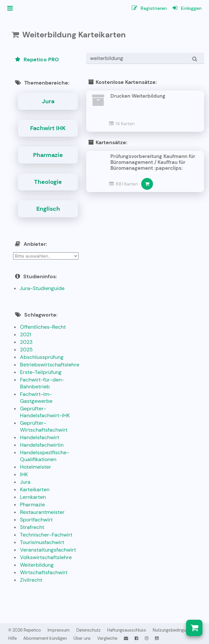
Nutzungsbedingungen (174, 630)
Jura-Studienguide (42, 288)
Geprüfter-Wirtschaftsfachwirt (44, 426)
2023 (26, 342)
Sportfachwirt (36, 520)
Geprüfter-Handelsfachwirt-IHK (45, 412)
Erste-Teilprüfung (41, 372)
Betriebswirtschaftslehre (50, 365)
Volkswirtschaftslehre (46, 557)
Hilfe (12, 638)
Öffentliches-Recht (43, 327)
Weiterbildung (37, 565)
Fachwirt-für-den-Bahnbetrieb (42, 383)
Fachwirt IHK (48, 128)
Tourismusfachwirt (42, 542)
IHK (24, 474)
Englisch (48, 209)
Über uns (82, 638)
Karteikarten (35, 489)
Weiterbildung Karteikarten (74, 35)
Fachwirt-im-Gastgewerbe (36, 398)
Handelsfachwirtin (42, 445)
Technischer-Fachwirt (46, 535)
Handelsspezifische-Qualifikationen (45, 456)
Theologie (48, 182)
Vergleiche (107, 638)
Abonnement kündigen (45, 638)
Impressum (59, 630)
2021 (26, 334)
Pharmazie (48, 155)
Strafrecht (32, 527)
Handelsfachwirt (40, 437)
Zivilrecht (31, 580)
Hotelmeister (36, 467)
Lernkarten (33, 497)
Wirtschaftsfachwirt (44, 572)
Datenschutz (88, 630)
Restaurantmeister (42, 512)
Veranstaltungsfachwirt (48, 550)
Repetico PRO (37, 59)
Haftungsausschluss (127, 630)
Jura (48, 101)
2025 (26, 350)
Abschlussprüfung (42, 357)
